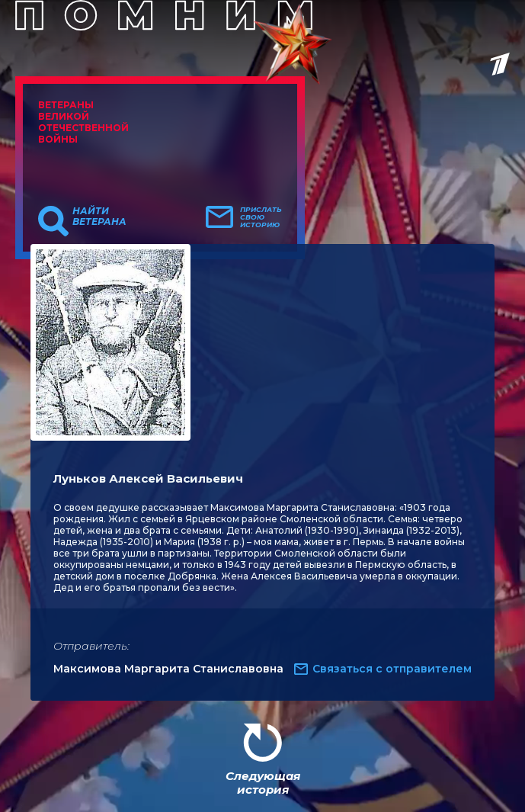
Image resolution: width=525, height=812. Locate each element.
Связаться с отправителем (392, 669)
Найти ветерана (99, 217)
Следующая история (263, 783)
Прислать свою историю (261, 217)
